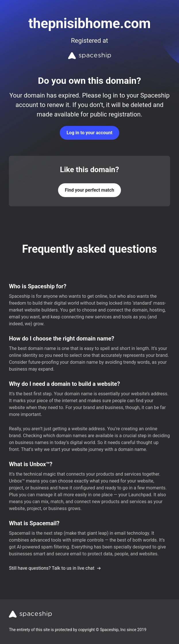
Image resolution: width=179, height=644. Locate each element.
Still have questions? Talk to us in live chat (55, 568)
